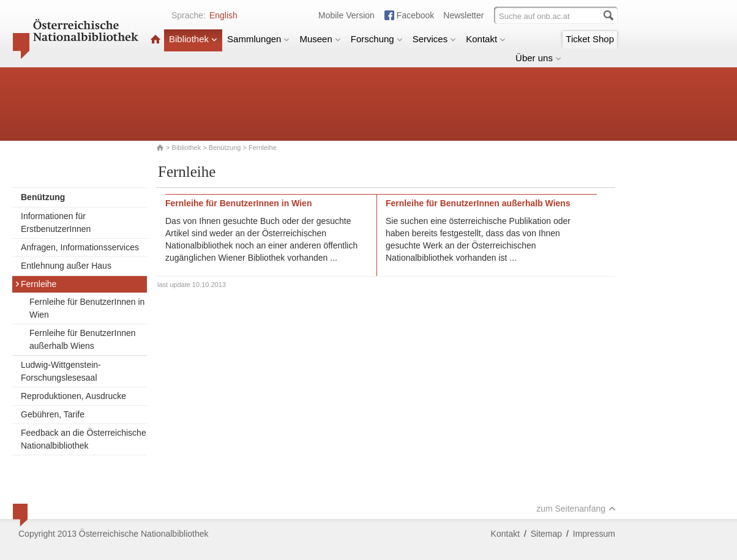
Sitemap (546, 534)
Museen (320, 39)
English (223, 15)
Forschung (377, 39)
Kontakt (486, 39)
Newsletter (463, 15)
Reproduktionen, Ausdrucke (73, 396)
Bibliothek (193, 39)
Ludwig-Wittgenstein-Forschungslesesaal (61, 371)
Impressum (594, 534)
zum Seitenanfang (576, 509)
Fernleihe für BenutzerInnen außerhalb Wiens (83, 339)
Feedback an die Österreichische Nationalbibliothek (84, 439)
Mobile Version (346, 15)
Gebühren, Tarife (53, 414)
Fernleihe (36, 284)
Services (435, 39)
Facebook (415, 15)
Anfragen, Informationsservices (80, 247)
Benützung (225, 147)
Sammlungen (258, 39)
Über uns (538, 58)
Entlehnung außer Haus (66, 266)
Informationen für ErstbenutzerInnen (56, 222)
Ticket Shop (590, 39)
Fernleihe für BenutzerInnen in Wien (87, 308)
